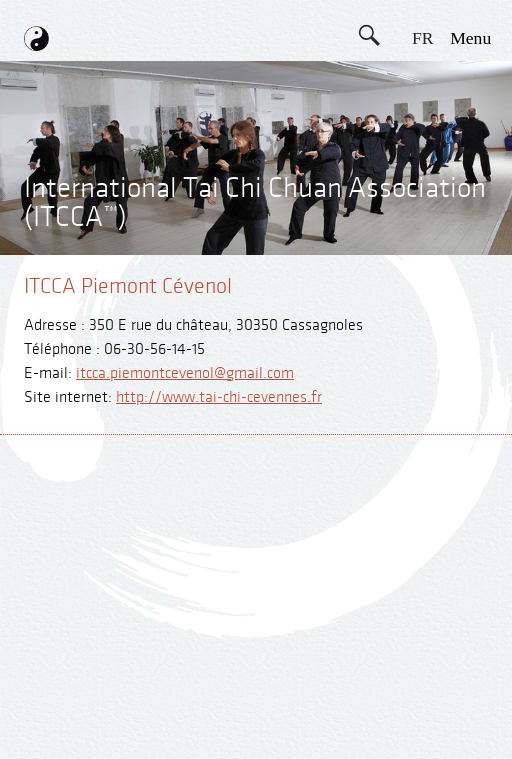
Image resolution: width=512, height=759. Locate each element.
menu (470, 38)
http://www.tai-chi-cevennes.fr (219, 397)
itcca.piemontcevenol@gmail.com (185, 373)
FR (423, 38)
